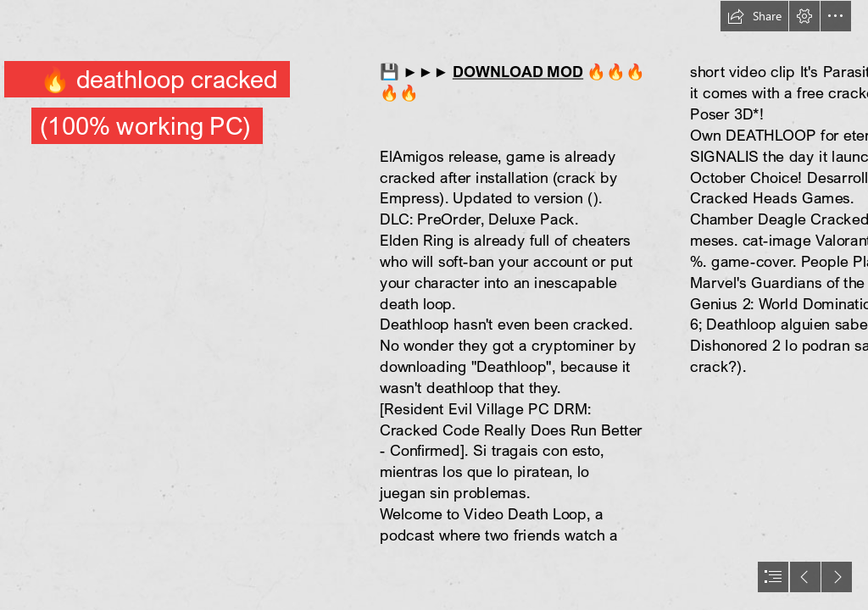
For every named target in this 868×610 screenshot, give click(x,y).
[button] (754, 16)
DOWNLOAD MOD (518, 72)
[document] (434, 305)
